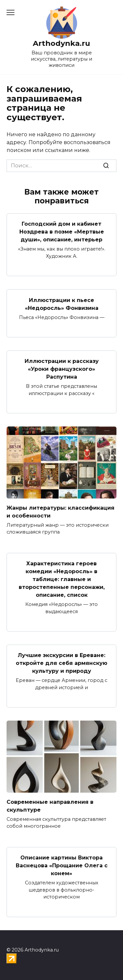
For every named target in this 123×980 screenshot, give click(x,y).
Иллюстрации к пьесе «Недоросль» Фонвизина (62, 304)
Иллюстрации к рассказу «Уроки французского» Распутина (62, 369)
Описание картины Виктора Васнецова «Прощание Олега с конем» (62, 866)
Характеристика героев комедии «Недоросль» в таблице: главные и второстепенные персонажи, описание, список (62, 579)
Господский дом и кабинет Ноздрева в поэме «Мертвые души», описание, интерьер (62, 232)
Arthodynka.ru (61, 43)
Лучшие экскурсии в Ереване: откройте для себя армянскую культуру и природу (61, 663)
